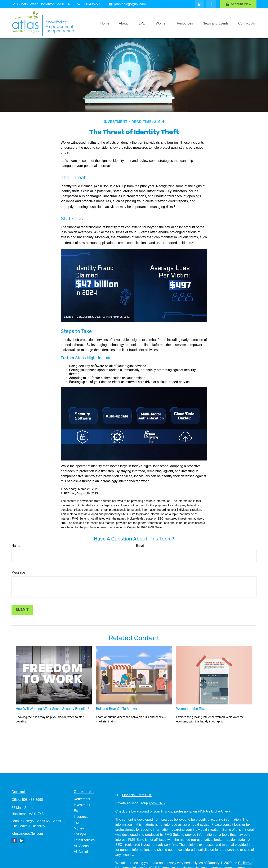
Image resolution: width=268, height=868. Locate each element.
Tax (77, 822)
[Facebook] (211, 4)
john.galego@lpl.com (127, 4)
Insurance (81, 817)
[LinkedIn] (200, 4)
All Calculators (85, 852)
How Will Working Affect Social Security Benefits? (52, 709)
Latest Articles (84, 840)
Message (18, 572)
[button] (105, 23)
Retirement (82, 799)
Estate (79, 811)
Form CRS (157, 803)
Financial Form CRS (137, 795)
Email (140, 546)
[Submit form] (22, 610)
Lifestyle (80, 834)
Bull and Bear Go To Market (116, 709)
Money (79, 828)
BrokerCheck (221, 811)
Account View (238, 4)
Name (16, 546)
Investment (82, 805)
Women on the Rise (191, 709)
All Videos (81, 846)
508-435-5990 (90, 4)
